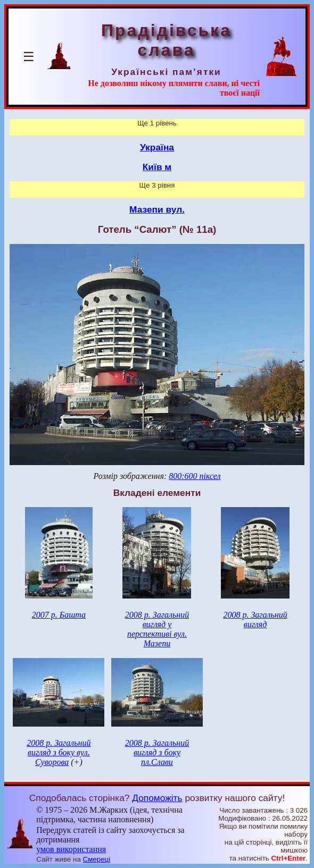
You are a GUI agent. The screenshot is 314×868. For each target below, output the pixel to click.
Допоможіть (157, 798)
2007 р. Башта (59, 615)
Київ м (157, 167)
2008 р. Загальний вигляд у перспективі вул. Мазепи (157, 629)
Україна (157, 147)
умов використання (71, 849)
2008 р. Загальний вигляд (255, 620)
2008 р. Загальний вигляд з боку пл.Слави (157, 752)
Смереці (97, 859)
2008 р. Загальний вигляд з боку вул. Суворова (59, 752)
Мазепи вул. (157, 209)
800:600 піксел (195, 476)
